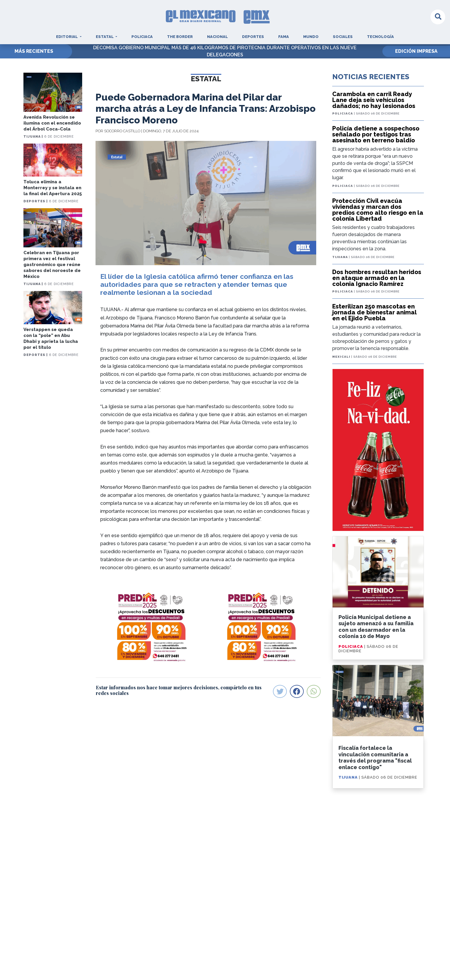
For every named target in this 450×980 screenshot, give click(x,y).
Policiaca (142, 37)
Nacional (217, 37)
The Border (180, 37)
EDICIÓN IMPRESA (416, 51)
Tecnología (380, 37)
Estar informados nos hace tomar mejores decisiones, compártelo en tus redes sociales (179, 690)
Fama (284, 37)
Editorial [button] (67, 37)
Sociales (343, 37)
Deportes (253, 37)
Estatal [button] (105, 37)
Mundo (311, 37)
